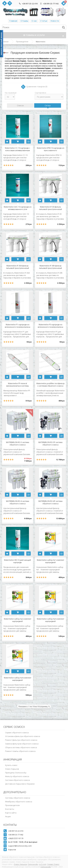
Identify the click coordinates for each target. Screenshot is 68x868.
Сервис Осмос (53, 864)
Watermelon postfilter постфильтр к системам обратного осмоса (50, 385)
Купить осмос (11, 765)
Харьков (12, 850)
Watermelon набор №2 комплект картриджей (18, 620)
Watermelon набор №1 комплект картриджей (50, 561)
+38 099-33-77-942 (51, 4)
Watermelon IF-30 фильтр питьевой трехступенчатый (50, 208)
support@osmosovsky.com (20, 846)
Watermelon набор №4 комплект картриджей (18, 679)
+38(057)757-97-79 (16, 838)
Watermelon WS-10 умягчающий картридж (17, 561)
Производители (22, 42)
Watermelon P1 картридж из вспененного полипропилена (18, 326)
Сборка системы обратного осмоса (21, 747)
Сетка (48, 105)
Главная (13, 21)
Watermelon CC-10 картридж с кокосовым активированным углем (17, 149)
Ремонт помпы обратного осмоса (20, 751)
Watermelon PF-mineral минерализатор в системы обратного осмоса (18, 385)
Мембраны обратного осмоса (19, 802)
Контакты (10, 809)
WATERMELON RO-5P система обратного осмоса (50, 443)
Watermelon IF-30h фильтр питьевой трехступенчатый (50, 267)
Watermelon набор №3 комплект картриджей (50, 620)
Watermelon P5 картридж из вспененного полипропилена (50, 326)
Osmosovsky (33, 864)
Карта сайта (11, 813)
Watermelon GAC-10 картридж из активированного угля (18, 208)
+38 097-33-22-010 (30, 4)
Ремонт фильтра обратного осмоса (21, 740)
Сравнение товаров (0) (37, 86)
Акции (8, 816)
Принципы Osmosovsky (16, 773)
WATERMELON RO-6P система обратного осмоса (50, 502)
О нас (34, 21)
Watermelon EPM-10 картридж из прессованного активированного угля (50, 149)
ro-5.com (43, 864)
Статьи (44, 21)
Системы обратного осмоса (18, 798)
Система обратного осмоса (17, 780)
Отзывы (24, 21)
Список (20, 105)
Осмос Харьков (12, 769)
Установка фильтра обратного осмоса (23, 736)
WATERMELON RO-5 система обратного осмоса (18, 443)
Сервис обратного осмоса (17, 733)
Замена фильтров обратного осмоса (22, 744)
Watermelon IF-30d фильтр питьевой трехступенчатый (18, 267)
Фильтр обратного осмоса (17, 776)
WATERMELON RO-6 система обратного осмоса (18, 502)
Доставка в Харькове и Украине (20, 784)
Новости (55, 21)
